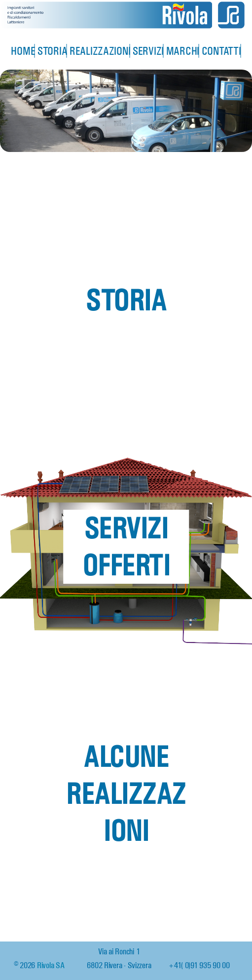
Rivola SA (51, 964)
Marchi (183, 50)
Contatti (222, 50)
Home (23, 50)
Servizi (148, 50)
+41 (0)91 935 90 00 (199, 964)
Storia (53, 50)
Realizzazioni (101, 50)
